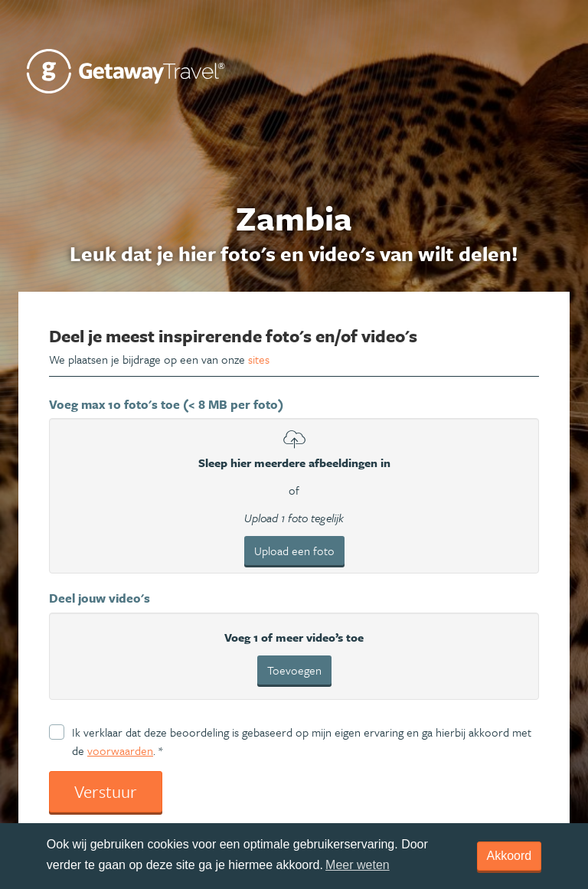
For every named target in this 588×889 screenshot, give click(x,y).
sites (259, 359)
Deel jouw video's (100, 598)
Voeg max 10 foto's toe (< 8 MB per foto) (166, 404)
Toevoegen (294, 670)
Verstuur (106, 791)
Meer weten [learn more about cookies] (358, 865)
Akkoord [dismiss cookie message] (510, 856)
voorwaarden (120, 750)
